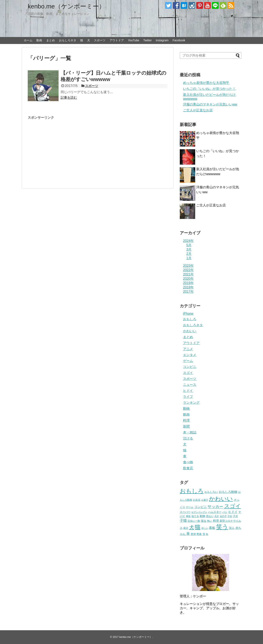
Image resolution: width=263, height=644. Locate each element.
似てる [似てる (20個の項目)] (195, 516)
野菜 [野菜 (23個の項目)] (199, 534)
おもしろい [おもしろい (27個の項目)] (211, 492)
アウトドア (117, 40)
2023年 (188, 266)
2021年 (188, 274)
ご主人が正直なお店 (198, 110)
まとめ (51, 40)
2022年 (188, 270)
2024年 (188, 241)
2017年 (188, 292)
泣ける (188, 438)
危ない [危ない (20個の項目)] (210, 516)
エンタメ (190, 355)
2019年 (188, 283)
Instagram (162, 40)
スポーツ (100, 40)
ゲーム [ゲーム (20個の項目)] (190, 507)
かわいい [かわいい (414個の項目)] (221, 499)
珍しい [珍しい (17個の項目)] (205, 528)
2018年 (188, 287)
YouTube (134, 40)
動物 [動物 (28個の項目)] (202, 516)
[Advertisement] (62, 149)
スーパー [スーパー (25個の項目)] (185, 512)
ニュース (190, 385)
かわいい (190, 331)
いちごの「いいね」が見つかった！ (209, 89)
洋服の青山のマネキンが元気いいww (210, 104)
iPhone (188, 314)
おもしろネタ (68, 40)
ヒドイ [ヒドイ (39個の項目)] (233, 512)
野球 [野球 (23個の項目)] (193, 534)
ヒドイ (188, 391)
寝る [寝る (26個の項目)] (204, 521)
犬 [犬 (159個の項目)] (192, 527)
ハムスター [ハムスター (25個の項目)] (215, 512)
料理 (186, 420)
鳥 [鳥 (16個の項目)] (207, 534)
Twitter (147, 40)
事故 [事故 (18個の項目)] (188, 516)
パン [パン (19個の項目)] (225, 512)
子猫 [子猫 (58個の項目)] (183, 520)
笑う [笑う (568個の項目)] (222, 527)
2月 (189, 254)
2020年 (188, 279)
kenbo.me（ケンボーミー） (66, 6)
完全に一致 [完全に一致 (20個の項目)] (194, 521)
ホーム (28, 40)
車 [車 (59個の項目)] (188, 534)
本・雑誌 (190, 432)
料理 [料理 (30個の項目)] (216, 521)
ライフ (188, 397)
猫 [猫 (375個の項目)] (198, 527)
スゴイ (188, 373)
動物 (186, 409)
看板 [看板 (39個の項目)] (212, 528)
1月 (189, 258)
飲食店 (188, 468)
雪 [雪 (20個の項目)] (204, 534)
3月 (189, 249)
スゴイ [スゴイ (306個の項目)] (232, 506)
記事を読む (69, 98)
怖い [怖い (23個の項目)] (210, 521)
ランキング (191, 403)
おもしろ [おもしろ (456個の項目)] (192, 491)
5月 (189, 245)
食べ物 (188, 462)
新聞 (186, 426)
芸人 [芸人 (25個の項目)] (232, 528)
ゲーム (188, 361)
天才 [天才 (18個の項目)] (217, 516)
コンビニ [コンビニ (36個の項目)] (201, 507)
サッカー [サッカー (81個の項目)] (215, 507)
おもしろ (190, 319)
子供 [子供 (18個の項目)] (230, 516)
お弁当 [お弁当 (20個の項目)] (197, 500)
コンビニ (190, 367)
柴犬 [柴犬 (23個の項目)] (186, 528)
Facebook (179, 40)
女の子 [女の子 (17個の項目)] (223, 516)
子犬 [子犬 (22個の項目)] (235, 516)
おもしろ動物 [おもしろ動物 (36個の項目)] (228, 492)
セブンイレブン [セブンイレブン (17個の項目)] (199, 512)
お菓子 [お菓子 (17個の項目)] (205, 500)
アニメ (188, 349)
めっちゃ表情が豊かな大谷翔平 (206, 83)
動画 (39, 40)
